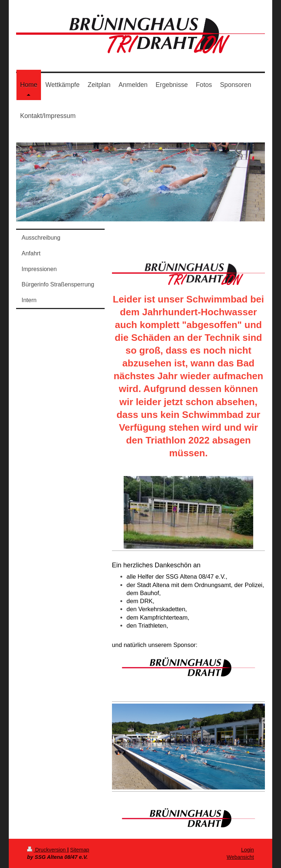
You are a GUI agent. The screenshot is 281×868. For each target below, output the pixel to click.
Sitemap (79, 850)
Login (248, 850)
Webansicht (240, 857)
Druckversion (47, 850)
